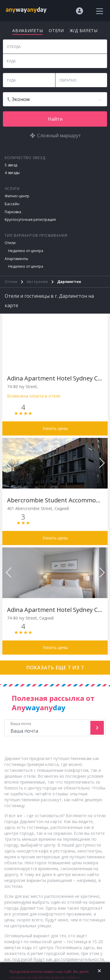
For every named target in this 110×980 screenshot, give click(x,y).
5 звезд (11, 165)
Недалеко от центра (26, 251)
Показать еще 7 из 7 (55, 668)
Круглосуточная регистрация (30, 220)
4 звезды (12, 173)
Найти (55, 119)
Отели (10, 243)
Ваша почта (48, 728)
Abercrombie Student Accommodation (55, 500)
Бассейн (12, 204)
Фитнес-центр (17, 196)
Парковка (13, 212)
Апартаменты (16, 259)
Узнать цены (55, 428)
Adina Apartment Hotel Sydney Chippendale (55, 378)
